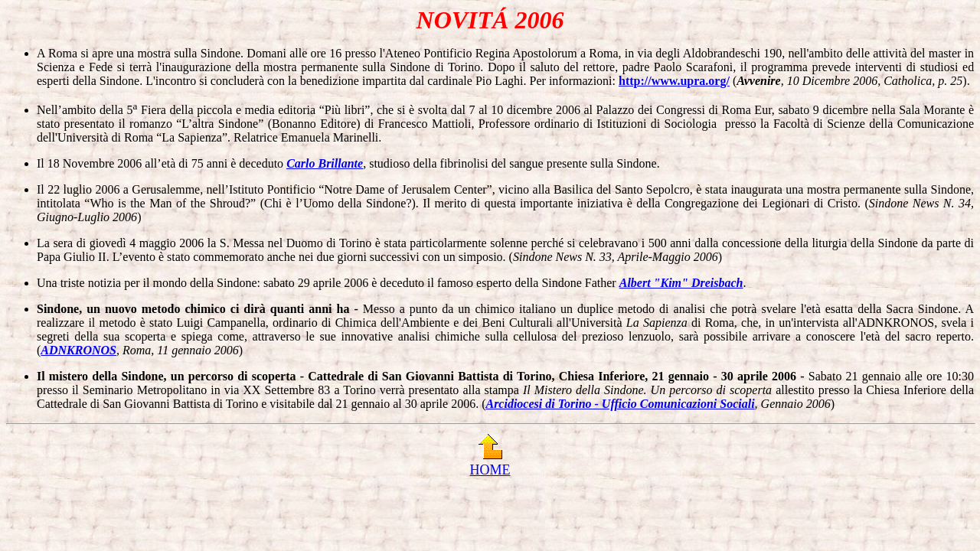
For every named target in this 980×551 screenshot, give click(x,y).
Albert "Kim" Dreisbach (681, 283)
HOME (490, 470)
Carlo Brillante (325, 163)
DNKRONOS (83, 350)
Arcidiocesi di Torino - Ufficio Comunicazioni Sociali (620, 404)
